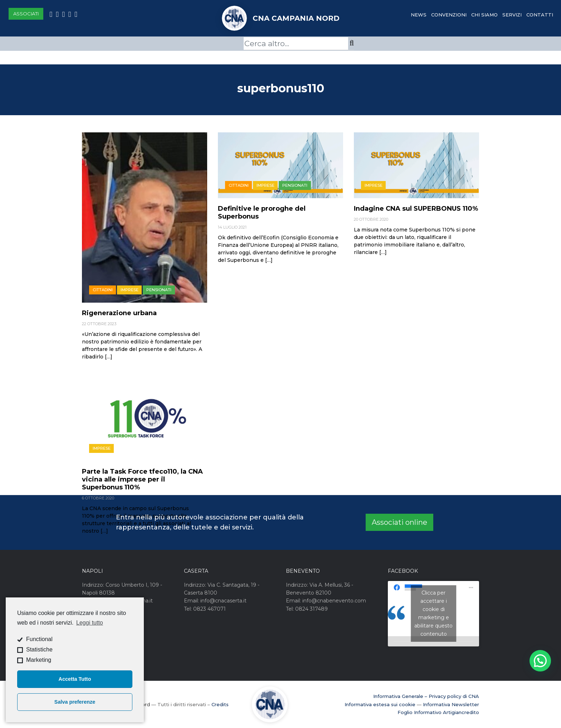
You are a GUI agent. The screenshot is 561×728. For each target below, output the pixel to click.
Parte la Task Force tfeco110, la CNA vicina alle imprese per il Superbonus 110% (142, 479)
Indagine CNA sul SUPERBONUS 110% (416, 209)
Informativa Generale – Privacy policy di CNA (426, 696)
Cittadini (103, 290)
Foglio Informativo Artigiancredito (438, 712)
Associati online (399, 522)
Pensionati (159, 290)
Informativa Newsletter (451, 704)
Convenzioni (449, 15)
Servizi (512, 15)
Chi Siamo (484, 15)
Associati (26, 14)
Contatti (540, 15)
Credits (220, 704)
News (419, 15)
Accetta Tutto (75, 679)
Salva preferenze (75, 702)
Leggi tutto (90, 623)
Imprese (130, 290)
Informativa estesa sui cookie (380, 704)
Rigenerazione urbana (119, 313)
